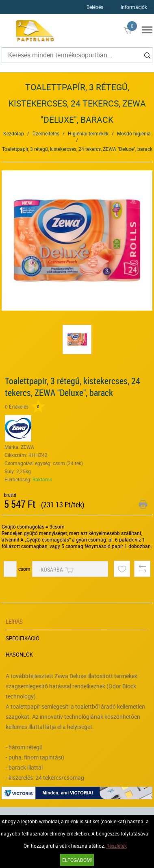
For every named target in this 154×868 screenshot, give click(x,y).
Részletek (117, 846)
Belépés (95, 7)
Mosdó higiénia (134, 133)
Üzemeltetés (46, 133)
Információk (134, 7)
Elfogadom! (77, 860)
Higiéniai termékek (88, 133)
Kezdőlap (14, 133)
